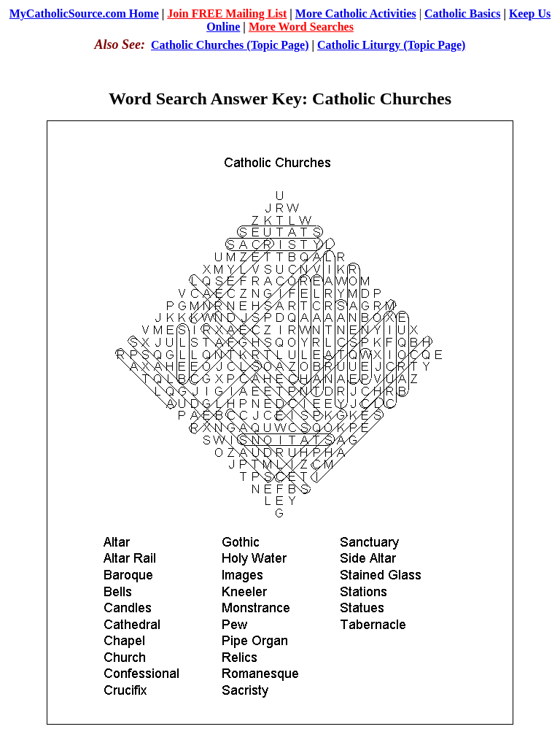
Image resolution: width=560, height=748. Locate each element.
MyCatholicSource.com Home (84, 14)
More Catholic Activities (356, 14)
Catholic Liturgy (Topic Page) (391, 45)
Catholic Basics (462, 14)
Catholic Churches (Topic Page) (230, 45)
